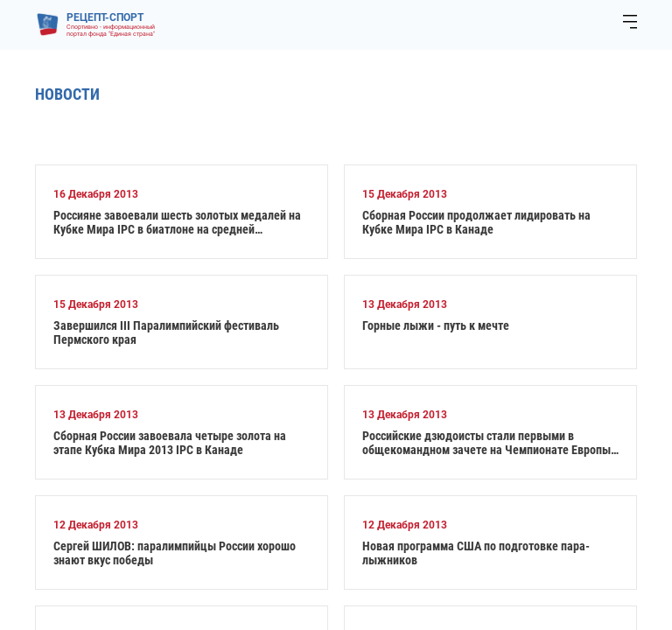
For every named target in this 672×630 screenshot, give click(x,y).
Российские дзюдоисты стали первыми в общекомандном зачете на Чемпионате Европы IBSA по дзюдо (486, 443)
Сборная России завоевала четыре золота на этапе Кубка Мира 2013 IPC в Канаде (170, 443)
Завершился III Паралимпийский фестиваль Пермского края (166, 332)
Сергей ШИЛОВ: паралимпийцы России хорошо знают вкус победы (175, 553)
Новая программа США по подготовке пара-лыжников (476, 553)
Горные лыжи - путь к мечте (436, 325)
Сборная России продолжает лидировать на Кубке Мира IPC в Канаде (476, 222)
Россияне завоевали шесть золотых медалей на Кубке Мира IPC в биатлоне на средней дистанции (177, 222)
